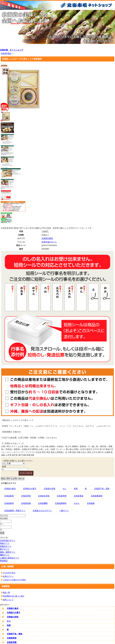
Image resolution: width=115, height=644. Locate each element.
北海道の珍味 (50, 489)
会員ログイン (8, 576)
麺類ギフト (5, 555)
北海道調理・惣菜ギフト (15, 511)
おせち (77, 503)
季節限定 (4, 561)
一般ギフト (64, 511)
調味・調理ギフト (8, 552)
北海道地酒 (26, 503)
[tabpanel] (57, 27)
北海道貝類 (26, 496)
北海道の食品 (10, 489)
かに (65, 489)
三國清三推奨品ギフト (10, 558)
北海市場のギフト (49, 242)
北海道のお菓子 (30, 489)
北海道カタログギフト (42, 511)
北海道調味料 (61, 503)
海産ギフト (5, 543)
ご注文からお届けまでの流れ (14, 580)
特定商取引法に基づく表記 (14, 596)
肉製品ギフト (6, 546)
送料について (8, 600)
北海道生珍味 (44, 496)
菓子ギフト (5, 549)
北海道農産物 (96, 496)
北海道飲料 (9, 503)
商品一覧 (6, 592)
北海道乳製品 (6, 53)
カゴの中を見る (9, 573)
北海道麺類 (43, 503)
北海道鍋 (91, 503)
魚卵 (76, 489)
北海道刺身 (9, 496)
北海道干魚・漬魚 (102, 489)
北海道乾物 (62, 496)
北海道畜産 (79, 496)
